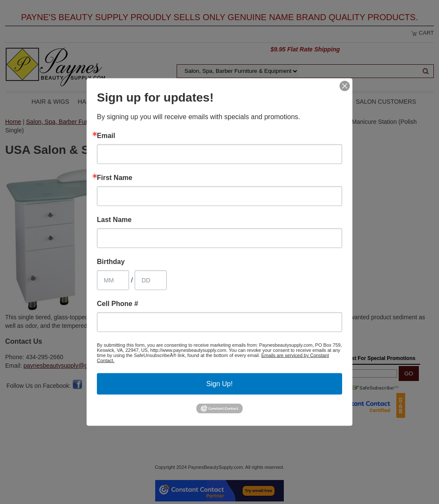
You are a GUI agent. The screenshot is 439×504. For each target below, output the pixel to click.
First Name (115, 178)
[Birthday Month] (113, 280)
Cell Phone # (117, 304)
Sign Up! (219, 384)
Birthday (111, 262)
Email (106, 136)
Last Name (114, 220)
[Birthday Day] (151, 280)
